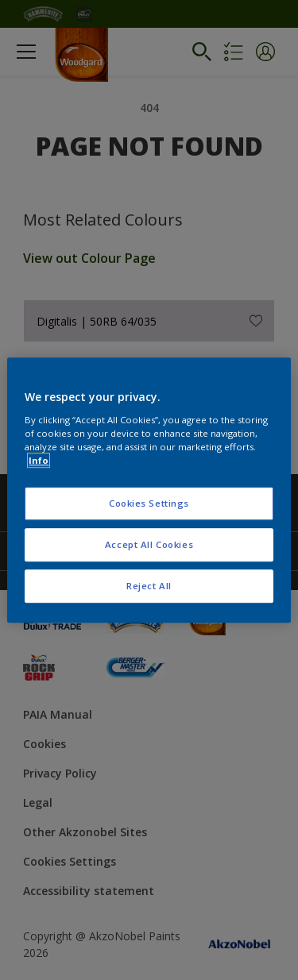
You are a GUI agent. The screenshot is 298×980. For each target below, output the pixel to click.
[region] (149, 490)
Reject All (149, 586)
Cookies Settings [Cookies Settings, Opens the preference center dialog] (149, 503)
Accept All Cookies (149, 544)
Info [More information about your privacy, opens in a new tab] (39, 460)
